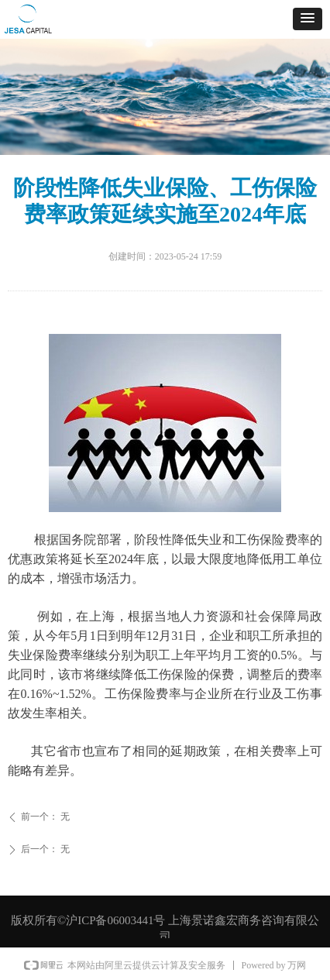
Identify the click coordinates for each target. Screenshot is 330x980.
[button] (308, 19)
